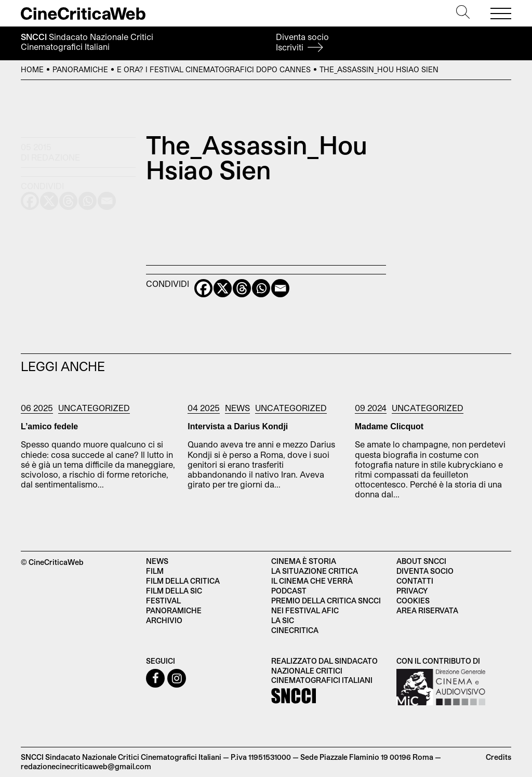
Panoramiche (80, 69)
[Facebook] (203, 288)
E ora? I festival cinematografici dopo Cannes (214, 69)
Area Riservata (427, 610)
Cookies (413, 601)
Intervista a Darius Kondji (238, 426)
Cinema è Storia (304, 561)
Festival (163, 601)
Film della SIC (174, 591)
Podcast (289, 591)
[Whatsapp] (261, 288)
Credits (498, 757)
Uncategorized (94, 408)
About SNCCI (421, 561)
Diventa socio (302, 42)
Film (155, 571)
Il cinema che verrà (312, 581)
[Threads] (242, 288)
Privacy (412, 591)
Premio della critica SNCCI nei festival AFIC (326, 605)
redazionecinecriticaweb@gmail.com (86, 766)
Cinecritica (295, 630)
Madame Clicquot (389, 426)
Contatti (415, 581)
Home (32, 69)
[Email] (280, 288)
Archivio (164, 620)
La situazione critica (315, 571)
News (237, 408)
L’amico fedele (49, 426)
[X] (223, 288)
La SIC (283, 620)
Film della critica (183, 581)
